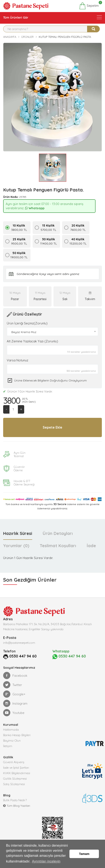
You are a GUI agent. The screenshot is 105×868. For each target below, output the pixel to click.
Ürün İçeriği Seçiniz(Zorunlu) (27, 323)
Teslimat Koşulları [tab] (58, 546)
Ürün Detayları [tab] (58, 533)
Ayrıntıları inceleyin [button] (46, 861)
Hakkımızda (11, 729)
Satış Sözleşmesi (14, 784)
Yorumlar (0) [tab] (16, 546)
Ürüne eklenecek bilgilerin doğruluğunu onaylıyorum (50, 380)
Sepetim (89, 6)
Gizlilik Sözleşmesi (15, 778)
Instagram (15, 703)
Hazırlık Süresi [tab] (18, 533)
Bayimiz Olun (12, 740)
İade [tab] (91, 546)
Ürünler (27, 37)
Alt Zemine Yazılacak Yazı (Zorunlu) (32, 341)
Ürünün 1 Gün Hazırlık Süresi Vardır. (28, 391)
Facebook (15, 675)
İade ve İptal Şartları (16, 767)
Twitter (13, 684)
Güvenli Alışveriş (14, 762)
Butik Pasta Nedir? (15, 800)
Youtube (14, 712)
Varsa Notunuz (17, 360)
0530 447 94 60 (18, 656)
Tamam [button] (84, 854)
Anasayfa (10, 37)
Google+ (14, 694)
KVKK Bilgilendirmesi (17, 773)
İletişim (8, 746)
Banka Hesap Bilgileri (17, 735)
